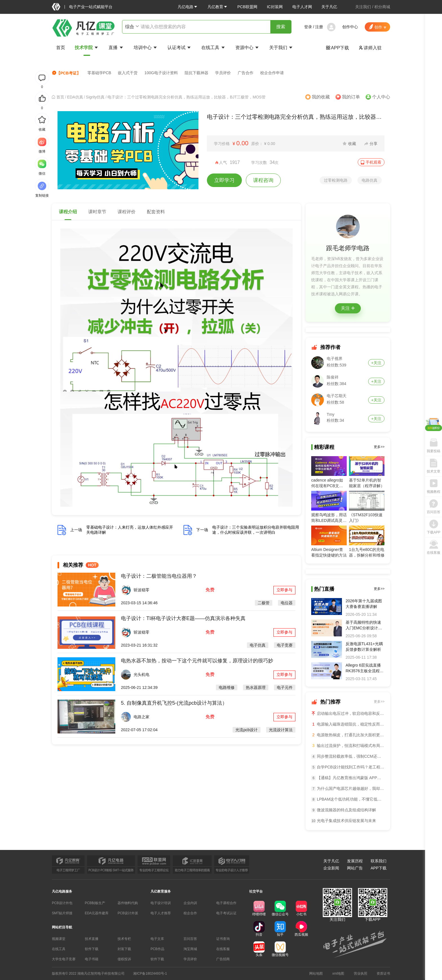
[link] (60, 97)
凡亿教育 (218, 7)
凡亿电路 (188, 7)
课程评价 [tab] (127, 212)
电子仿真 (258, 645)
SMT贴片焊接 (62, 913)
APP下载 (337, 48)
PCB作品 (157, 949)
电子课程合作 (226, 903)
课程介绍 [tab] (68, 212)
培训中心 (146, 48)
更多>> (379, 447)
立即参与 (284, 590)
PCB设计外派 (128, 913)
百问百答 (190, 939)
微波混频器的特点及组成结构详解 (344, 810)
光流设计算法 (281, 730)
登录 (308, 27)
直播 (116, 48)
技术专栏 (124, 939)
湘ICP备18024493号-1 (150, 974)
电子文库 (157, 939)
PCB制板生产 (95, 903)
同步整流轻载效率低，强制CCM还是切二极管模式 (348, 756)
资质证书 (383, 974)
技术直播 (92, 939)
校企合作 (190, 913)
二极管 (264, 603)
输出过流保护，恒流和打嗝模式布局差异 (348, 746)
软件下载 (92, 949)
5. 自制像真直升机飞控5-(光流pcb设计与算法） (174, 703)
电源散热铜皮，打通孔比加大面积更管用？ (348, 735)
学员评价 (223, 73)
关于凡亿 (329, 7)
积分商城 (382, 7)
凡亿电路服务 (62, 891)
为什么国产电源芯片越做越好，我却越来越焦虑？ (348, 789)
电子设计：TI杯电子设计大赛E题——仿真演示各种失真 (183, 618)
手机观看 (374, 162)
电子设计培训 (161, 903)
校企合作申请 (272, 73)
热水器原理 (256, 687)
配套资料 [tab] (156, 212)
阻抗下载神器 (196, 73)
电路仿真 (370, 180)
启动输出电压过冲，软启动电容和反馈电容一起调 (348, 713)
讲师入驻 (370, 48)
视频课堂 (59, 939)
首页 (61, 48)
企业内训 (190, 903)
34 (272, 162)
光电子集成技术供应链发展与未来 (344, 821)
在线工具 (213, 48)
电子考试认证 (226, 913)
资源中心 (247, 48)
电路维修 (227, 687)
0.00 (242, 143)
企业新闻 (331, 868)
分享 (374, 144)
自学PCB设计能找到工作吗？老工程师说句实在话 (348, 767)
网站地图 (316, 974)
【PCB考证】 (66, 73)
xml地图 (338, 974)
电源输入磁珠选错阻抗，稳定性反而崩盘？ (348, 724)
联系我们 (379, 861)
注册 (319, 27)
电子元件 (285, 687)
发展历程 (355, 861)
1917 (235, 162)
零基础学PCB (99, 73)
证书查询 (223, 939)
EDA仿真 (75, 97)
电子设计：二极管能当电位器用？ (159, 576)
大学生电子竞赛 (64, 959)
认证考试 (180, 48)
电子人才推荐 (161, 913)
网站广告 (355, 868)
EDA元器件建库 (97, 913)
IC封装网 (275, 7)
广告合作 (246, 73)
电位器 (287, 603)
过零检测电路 (336, 180)
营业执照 (361, 974)
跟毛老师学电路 (348, 248)
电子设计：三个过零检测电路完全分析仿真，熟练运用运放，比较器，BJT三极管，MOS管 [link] (186, 97)
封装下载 (124, 949)
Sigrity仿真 (95, 97)
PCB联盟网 (247, 7)
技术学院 (87, 48)
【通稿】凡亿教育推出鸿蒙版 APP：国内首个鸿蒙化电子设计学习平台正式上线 (348, 778)
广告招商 (223, 959)
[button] (188, 7)
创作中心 (350, 27)
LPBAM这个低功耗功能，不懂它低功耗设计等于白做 (348, 799)
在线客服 (223, 949)
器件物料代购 (128, 903)
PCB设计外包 (62, 903)
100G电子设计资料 (161, 73)
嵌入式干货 (128, 73)
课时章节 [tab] (97, 212)
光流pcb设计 (247, 730)
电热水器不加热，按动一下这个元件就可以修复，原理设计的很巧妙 (197, 661)
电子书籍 (92, 959)
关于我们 (281, 48)
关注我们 (363, 7)
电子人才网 (302, 7)
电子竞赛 (285, 645)
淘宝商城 (190, 949)
